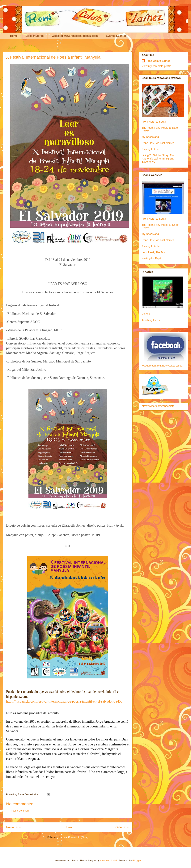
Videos (146, 314)
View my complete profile (157, 66)
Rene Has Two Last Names (158, 143)
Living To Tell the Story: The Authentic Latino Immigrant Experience (158, 159)
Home (14, 36)
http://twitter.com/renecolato (158, 406)
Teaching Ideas (151, 320)
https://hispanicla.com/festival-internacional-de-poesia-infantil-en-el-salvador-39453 (64, 701)
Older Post (122, 827)
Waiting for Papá (152, 258)
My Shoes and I (151, 137)
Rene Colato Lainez (158, 61)
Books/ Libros (35, 36)
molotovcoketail (109, 860)
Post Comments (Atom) (75, 837)
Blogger (137, 860)
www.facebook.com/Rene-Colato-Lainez (162, 366)
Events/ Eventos (116, 36)
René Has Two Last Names (158, 240)
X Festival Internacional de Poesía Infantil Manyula (53, 57)
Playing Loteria (151, 149)
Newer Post (14, 827)
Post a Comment (20, 811)
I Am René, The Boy (154, 252)
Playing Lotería (151, 246)
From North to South (154, 122)
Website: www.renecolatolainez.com (75, 36)
